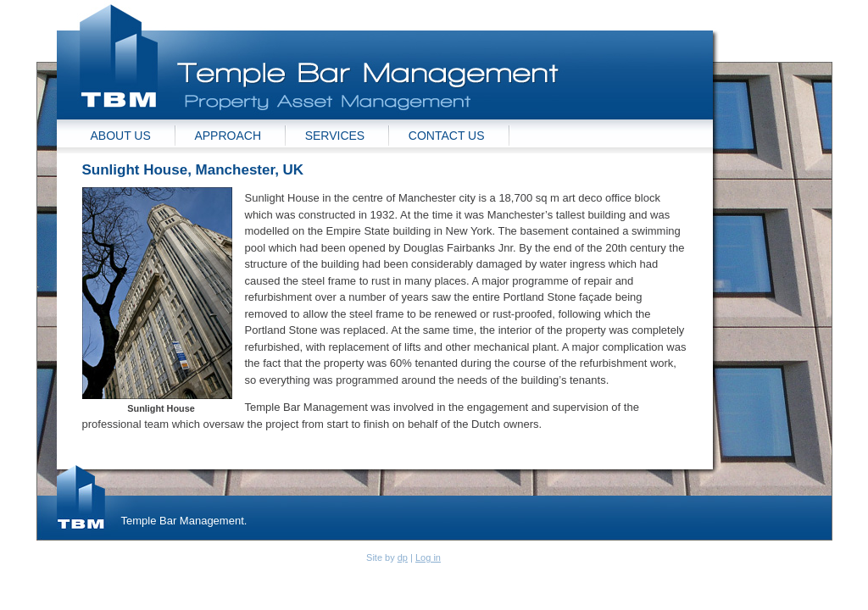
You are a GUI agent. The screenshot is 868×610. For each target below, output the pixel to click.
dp (403, 557)
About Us (121, 136)
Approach (228, 136)
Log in (428, 557)
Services (335, 136)
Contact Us (447, 136)
